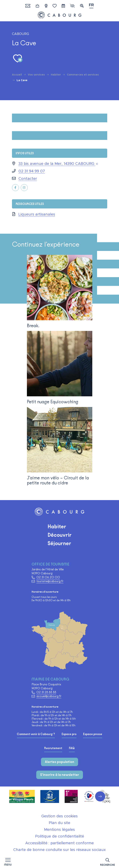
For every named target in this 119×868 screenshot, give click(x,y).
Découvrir (60, 535)
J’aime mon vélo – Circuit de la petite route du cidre (58, 480)
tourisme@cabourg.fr (50, 581)
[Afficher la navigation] (8, 862)
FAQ (72, 748)
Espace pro (69, 734)
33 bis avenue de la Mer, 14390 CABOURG (58, 164)
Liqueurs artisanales (37, 214)
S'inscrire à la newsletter (60, 775)
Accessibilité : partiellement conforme (59, 843)
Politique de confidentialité (60, 836)
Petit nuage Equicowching (53, 402)
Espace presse (93, 734)
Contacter (28, 179)
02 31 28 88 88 (46, 692)
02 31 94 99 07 (32, 171)
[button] (108, 861)
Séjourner (59, 543)
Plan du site (59, 823)
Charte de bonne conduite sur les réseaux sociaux (59, 850)
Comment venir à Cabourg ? (36, 734)
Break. (33, 326)
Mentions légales (59, 830)
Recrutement (53, 748)
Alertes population (59, 762)
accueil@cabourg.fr (49, 696)
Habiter (57, 526)
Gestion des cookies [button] (59, 816)
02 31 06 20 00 (48, 577)
